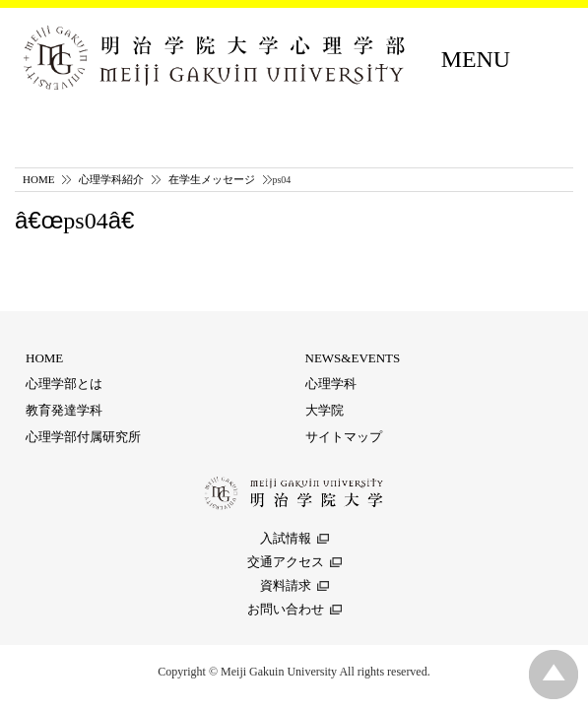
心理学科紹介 (111, 179)
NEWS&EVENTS (353, 358)
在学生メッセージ (212, 179)
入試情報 (286, 538)
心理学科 (331, 384)
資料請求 (286, 585)
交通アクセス (286, 562)
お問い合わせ (286, 609)
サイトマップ (344, 437)
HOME (38, 179)
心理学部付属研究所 (83, 437)
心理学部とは (64, 384)
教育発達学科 (64, 410)
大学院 (325, 410)
